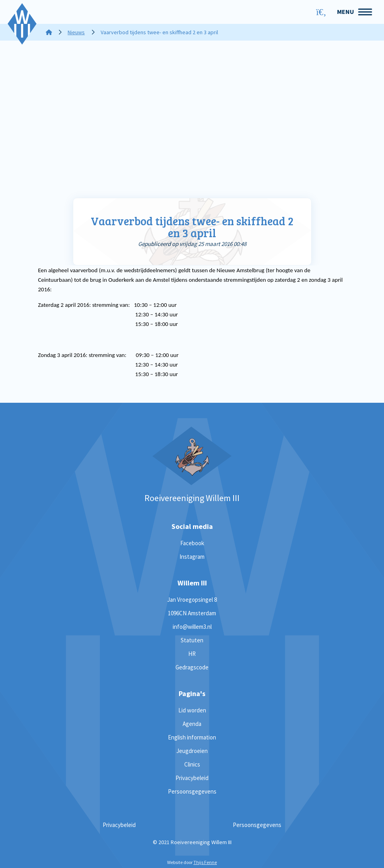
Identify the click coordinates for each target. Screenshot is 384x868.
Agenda (192, 724)
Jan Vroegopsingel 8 (192, 600)
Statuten (192, 640)
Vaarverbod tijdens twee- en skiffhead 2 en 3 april (192, 227)
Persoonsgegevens (192, 791)
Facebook (192, 543)
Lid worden (192, 710)
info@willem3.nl (192, 627)
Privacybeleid (192, 778)
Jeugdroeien (192, 751)
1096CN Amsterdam (192, 613)
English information (192, 737)
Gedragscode (192, 667)
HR (192, 654)
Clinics (192, 764)
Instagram (192, 557)
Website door (192, 862)
